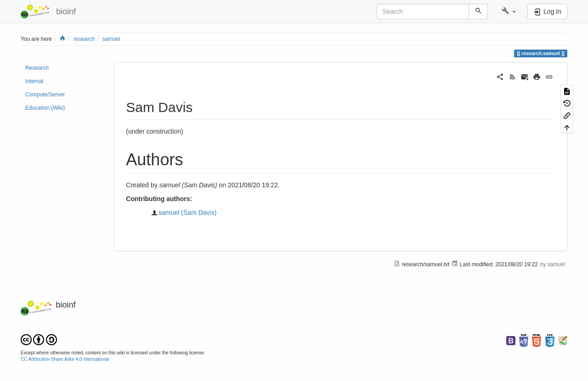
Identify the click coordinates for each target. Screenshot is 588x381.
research (84, 39)
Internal (34, 81)
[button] (509, 11)
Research (37, 68)
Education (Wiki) (45, 108)
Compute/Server (45, 95)
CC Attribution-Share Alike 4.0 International (65, 359)
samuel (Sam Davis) (187, 213)
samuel (111, 39)
